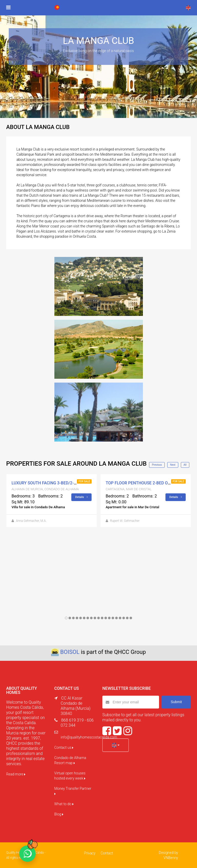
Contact (107, 853)
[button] (116, 745)
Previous (157, 465)
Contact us (64, 747)
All (185, 465)
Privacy (90, 853)
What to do (64, 804)
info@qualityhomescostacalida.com (89, 737)
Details (81, 497)
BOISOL (70, 652)
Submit (176, 702)
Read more (16, 774)
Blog (59, 814)
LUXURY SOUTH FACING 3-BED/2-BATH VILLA (54, 483)
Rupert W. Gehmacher (125, 521)
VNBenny (171, 858)
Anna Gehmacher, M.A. (31, 521)
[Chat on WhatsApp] (27, 854)
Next (173, 465)
